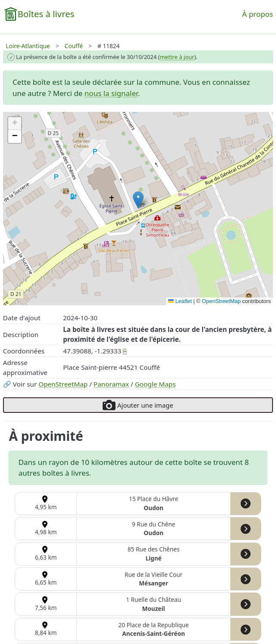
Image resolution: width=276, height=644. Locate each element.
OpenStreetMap (63, 384)
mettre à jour (177, 57)
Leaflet (180, 301)
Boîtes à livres (46, 14)
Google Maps (155, 384)
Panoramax (111, 384)
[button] (138, 200)
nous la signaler (111, 93)
